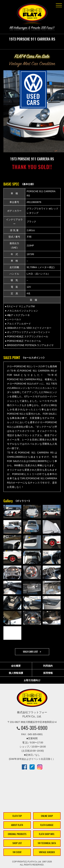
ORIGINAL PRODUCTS (17, 834)
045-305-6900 (34, 728)
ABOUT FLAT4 (17, 825)
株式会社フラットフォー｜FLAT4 (32, 15)
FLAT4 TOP (17, 816)
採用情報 (48, 673)
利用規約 (48, 666)
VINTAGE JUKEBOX (47, 852)
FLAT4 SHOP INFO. (47, 834)
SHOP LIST (17, 843)
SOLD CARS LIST (30, 652)
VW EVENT (17, 852)
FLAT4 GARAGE (47, 825)
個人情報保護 (16, 673)
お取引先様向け (32, 680)
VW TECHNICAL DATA (47, 843)
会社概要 (16, 666)
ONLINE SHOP (47, 816)
